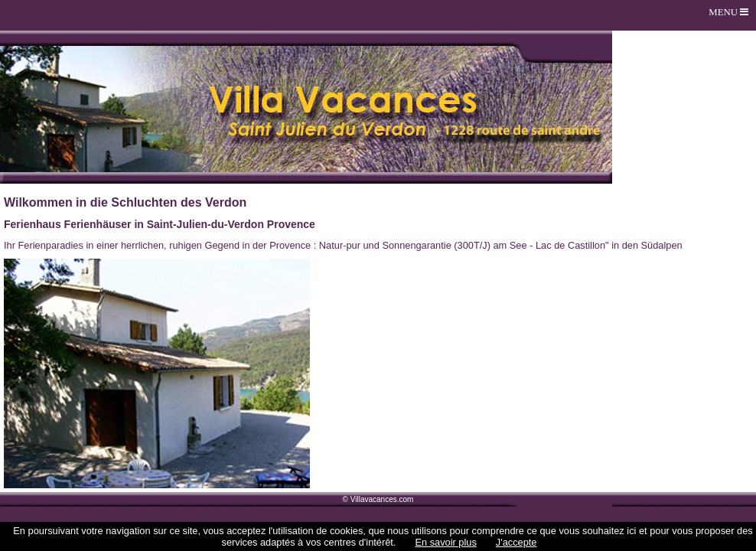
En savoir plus (445, 542)
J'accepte (516, 542)
